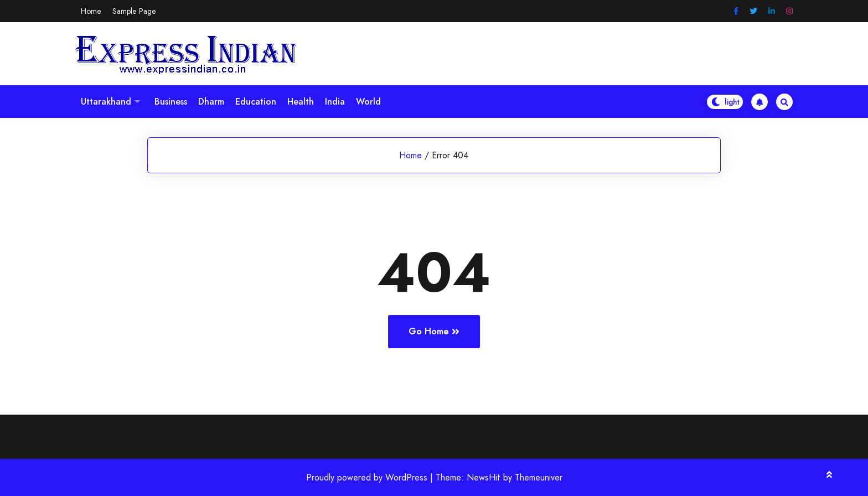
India (335, 102)
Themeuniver (539, 477)
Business (171, 102)
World (368, 102)
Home (91, 11)
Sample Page (134, 11)
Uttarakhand (106, 102)
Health (301, 102)
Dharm (211, 102)
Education (256, 102)
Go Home (434, 331)
